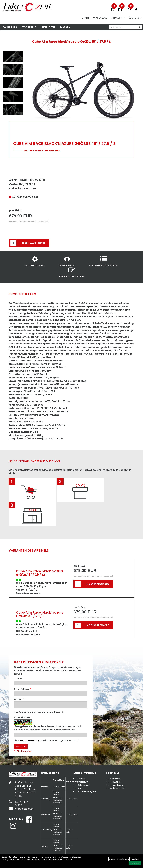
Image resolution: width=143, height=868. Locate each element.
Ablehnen (136, 859)
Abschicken (21, 746)
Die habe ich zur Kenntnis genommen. (43, 740)
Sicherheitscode (22, 717)
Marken (65, 27)
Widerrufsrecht (117, 788)
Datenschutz (84, 785)
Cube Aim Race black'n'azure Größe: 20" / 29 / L (40, 614)
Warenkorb (101, 18)
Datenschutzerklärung (28, 740)
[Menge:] (13, 243)
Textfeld (18, 699)
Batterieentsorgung (87, 791)
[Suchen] (140, 27)
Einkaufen (118, 18)
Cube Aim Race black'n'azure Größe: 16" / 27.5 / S (71, 42)
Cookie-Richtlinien (65, 860)
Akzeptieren (135, 863)
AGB (80, 788)
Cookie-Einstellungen (119, 859)
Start (86, 18)
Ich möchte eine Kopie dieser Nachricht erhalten (37, 712)
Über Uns (135, 18)
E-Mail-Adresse (21, 689)
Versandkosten (117, 785)
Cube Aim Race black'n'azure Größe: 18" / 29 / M (40, 573)
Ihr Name (18, 679)
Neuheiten (48, 27)
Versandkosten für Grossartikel (35, 221)
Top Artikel (29, 27)
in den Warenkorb (33, 243)
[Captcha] (51, 735)
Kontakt (81, 779)
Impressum (83, 782)
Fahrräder (10, 27)
